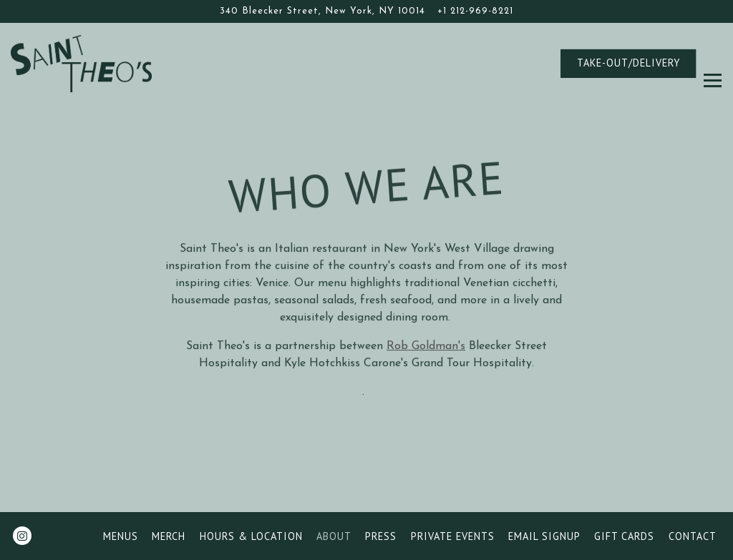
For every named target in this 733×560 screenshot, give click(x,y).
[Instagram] (22, 536)
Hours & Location (251, 536)
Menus (121, 536)
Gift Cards (624, 536)
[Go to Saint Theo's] (322, 11)
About (334, 536)
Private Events (453, 536)
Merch (169, 536)
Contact (693, 536)
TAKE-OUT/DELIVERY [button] (628, 63)
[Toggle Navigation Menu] (713, 63)
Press (381, 536)
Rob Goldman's (426, 348)
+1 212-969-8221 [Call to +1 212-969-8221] (475, 11)
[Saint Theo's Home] (89, 63)
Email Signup (544, 536)
